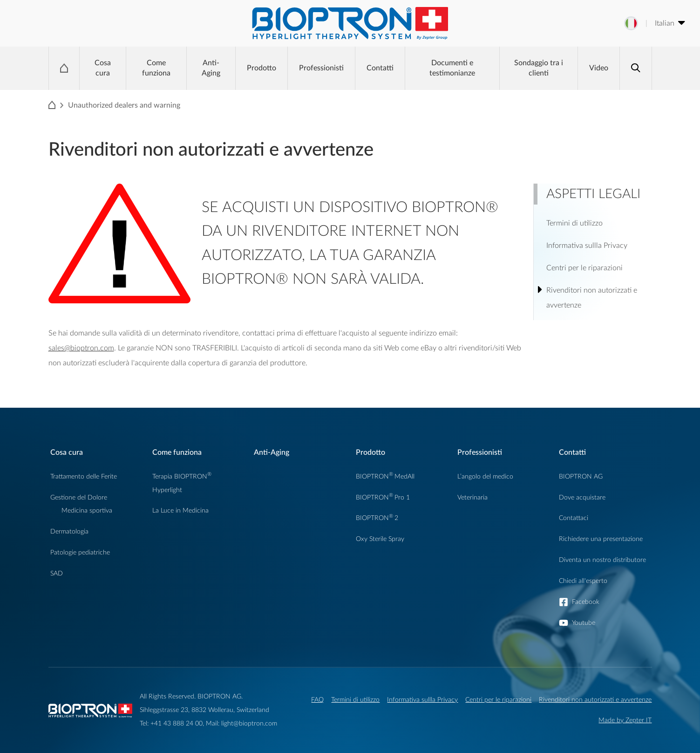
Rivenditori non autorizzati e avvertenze (595, 700)
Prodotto (262, 68)
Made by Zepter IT (625, 720)
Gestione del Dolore (79, 497)
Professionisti (321, 68)
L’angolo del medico (485, 476)
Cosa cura (103, 68)
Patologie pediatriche (80, 552)
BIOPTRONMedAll (385, 476)
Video (599, 68)
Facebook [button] (586, 602)
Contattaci (574, 518)
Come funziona (156, 68)
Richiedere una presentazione (601, 539)
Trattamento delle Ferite (84, 476)
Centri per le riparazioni (498, 700)
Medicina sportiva (87, 510)
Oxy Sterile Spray (380, 539)
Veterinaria (472, 497)
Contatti (380, 68)
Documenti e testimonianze (452, 68)
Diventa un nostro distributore (602, 560)
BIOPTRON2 (377, 518)
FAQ (317, 700)
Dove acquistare (582, 497)
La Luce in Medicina (180, 510)
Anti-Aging (211, 68)
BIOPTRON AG (581, 476)
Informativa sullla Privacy (422, 700)
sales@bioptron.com (81, 348)
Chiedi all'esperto (583, 581)
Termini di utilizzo (355, 700)
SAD (57, 573)
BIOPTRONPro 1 (383, 497)
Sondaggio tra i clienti (539, 68)
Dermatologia (69, 531)
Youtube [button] (584, 623)
